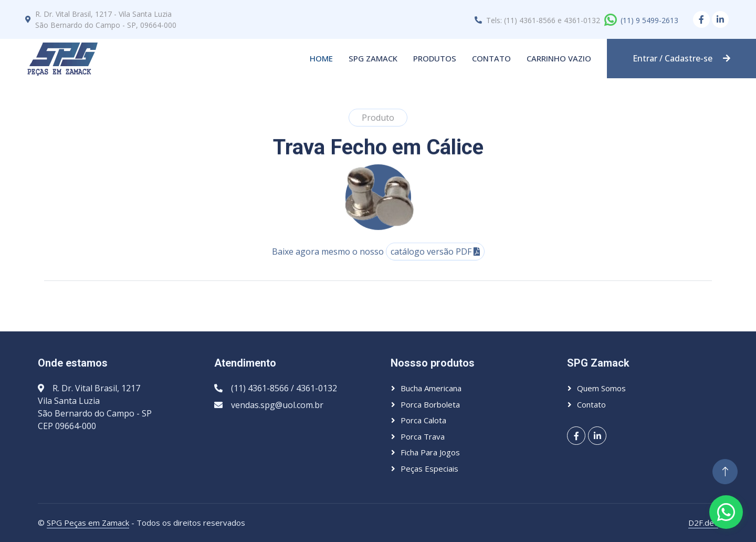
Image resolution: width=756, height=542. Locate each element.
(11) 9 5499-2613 (649, 20)
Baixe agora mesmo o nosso (378, 260)
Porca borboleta (430, 404)
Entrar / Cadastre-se (681, 58)
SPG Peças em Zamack (88, 523)
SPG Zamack (373, 58)
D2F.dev (703, 523)
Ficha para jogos (430, 452)
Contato (491, 58)
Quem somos (601, 388)
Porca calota (423, 420)
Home (321, 58)
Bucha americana (431, 388)
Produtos (435, 58)
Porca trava (423, 436)
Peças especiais (429, 468)
